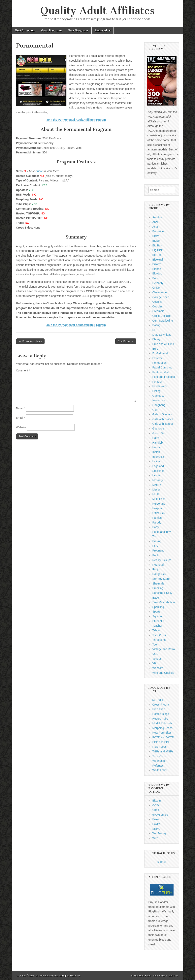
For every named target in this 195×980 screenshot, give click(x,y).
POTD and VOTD (163, 737)
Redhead (158, 565)
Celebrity (158, 283)
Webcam (158, 668)
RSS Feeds (160, 747)
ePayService (160, 815)
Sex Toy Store (161, 579)
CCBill (156, 805)
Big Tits (157, 255)
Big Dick (158, 250)
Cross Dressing (162, 316)
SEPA (156, 829)
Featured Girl (161, 372)
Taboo (156, 630)
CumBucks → (126, 341)
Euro (155, 349)
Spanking (158, 607)
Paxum (157, 819)
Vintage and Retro (164, 649)
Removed (101, 31)
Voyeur (157, 659)
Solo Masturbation (164, 602)
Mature (157, 485)
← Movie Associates (30, 341)
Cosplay (158, 302)
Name (21, 408)
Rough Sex (159, 574)
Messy (156, 490)
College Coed (161, 297)
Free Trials (159, 709)
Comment (23, 370)
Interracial (159, 457)
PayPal (157, 824)
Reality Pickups (162, 560)
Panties (157, 518)
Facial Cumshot (162, 367)
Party (156, 527)
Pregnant (158, 551)
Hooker (157, 447)
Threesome (160, 640)
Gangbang (159, 405)
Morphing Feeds (162, 728)
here (40, 171)
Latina (156, 461)
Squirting (158, 616)
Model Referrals (162, 723)
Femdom (158, 382)
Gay (155, 410)
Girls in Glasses (162, 414)
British (156, 278)
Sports (156, 612)
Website (21, 427)
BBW (156, 236)
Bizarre (157, 264)
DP (154, 330)
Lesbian (157, 475)
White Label (160, 770)
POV (155, 546)
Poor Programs (78, 31)
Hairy (156, 438)
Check (156, 810)
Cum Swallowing (163, 321)
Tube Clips (159, 756)
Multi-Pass (159, 499)
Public (156, 555)
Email (20, 418)
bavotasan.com (170, 976)
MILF (156, 494)
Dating (156, 325)
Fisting (157, 391)
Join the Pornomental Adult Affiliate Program (76, 120)
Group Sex (159, 433)
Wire (155, 838)
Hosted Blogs (161, 714)
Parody (157, 522)
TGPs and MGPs (163, 751)
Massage (158, 480)
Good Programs (52, 31)
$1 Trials (158, 700)
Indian (156, 452)
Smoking (158, 588)
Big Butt (157, 245)
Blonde (157, 269)
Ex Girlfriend (160, 353)
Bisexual (158, 260)
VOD (155, 654)
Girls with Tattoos (163, 424)
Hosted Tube (160, 719)
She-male (158, 584)
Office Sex (159, 513)
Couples (158, 306)
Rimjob (157, 569)
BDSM (156, 241)
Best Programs (25, 31)
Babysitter (159, 231)
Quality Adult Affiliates (97, 11)
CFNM (156, 288)
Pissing (157, 541)
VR (154, 663)
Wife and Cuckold (163, 673)
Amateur (158, 217)
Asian (156, 227)
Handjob (158, 443)
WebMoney (160, 833)
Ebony (156, 339)
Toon (155, 645)
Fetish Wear (160, 386)
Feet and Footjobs (164, 377)
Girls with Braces (163, 419)
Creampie (159, 311)
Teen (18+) (159, 635)
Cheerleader (160, 292)
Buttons (162, 862)
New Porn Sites (162, 733)
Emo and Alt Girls (163, 344)
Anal (155, 222)
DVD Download (162, 335)
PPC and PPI (161, 742)
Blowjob (157, 273)
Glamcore (159, 428)
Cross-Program (162, 705)
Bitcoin (157, 801)
